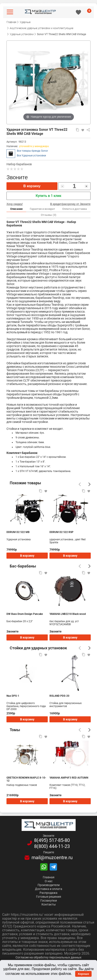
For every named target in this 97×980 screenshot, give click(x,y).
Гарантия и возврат (42, 209)
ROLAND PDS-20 (59, 696)
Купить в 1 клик (48, 196)
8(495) (52, 840)
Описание (16, 209)
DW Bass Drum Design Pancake (25, 614)
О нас (49, 881)
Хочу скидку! (15, 204)
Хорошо (83, 974)
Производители (49, 885)
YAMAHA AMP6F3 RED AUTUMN (69, 778)
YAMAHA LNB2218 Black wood (68, 614)
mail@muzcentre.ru (52, 858)
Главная (49, 877)
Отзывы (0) (49, 215)
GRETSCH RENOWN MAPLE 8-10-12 (26, 779)
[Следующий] (89, 484)
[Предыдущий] (80, 484)
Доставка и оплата (49, 889)
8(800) (52, 846)
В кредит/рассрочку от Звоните (70, 204)
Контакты (49, 904)
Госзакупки (49, 901)
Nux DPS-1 (13, 696)
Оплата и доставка (75, 209)
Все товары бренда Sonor (32, 151)
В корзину (32, 186)
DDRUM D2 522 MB (18, 532)
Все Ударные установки (31, 156)
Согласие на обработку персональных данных (48, 957)
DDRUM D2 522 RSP (61, 532)
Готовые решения (49, 897)
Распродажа (48, 893)
